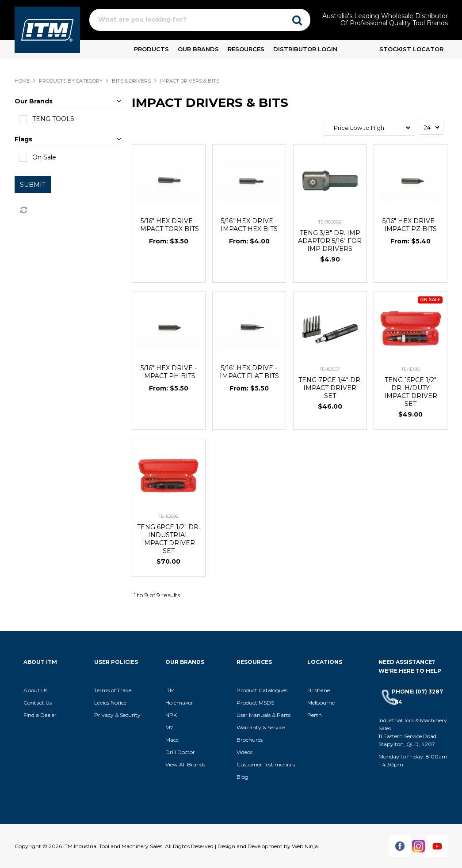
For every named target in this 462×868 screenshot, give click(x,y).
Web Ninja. (305, 846)
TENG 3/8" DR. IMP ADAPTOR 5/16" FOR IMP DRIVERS (330, 241)
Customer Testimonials (266, 764)
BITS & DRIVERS (131, 81)
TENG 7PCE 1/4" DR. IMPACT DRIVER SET (330, 388)
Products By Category (71, 81)
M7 (169, 727)
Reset (23, 210)
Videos (244, 752)
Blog (242, 777)
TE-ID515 (410, 369)
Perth (315, 715)
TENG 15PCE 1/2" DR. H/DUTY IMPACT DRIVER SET (411, 392)
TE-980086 (330, 222)
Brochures (250, 740)
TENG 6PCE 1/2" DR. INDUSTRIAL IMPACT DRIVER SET (168, 539)
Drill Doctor (180, 752)
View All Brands (185, 764)
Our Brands (198, 49)
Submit (33, 185)
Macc (172, 740)
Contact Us (38, 703)
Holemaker (179, 703)
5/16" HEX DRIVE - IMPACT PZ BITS (410, 225)
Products (151, 49)
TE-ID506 (168, 516)
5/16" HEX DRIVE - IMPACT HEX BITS (249, 225)
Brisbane (319, 690)
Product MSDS (255, 703)
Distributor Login (305, 49)
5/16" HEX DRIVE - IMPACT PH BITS (169, 372)
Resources (246, 49)
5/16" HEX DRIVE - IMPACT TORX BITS (168, 225)
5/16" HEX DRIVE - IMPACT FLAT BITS (249, 372)
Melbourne (321, 703)
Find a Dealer (40, 715)
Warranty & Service (261, 727)
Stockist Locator (411, 49)
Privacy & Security (118, 715)
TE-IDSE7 (330, 369)
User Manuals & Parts (263, 715)
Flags (23, 139)
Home (22, 81)
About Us (35, 690)
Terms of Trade (113, 690)
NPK (171, 715)
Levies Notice (110, 703)
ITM (170, 690)
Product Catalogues (262, 690)
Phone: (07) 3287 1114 (417, 697)
